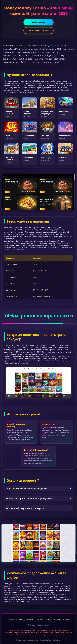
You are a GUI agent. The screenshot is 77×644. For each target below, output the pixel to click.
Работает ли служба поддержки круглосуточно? (38, 498)
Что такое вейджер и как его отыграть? (38, 508)
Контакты (31, 625)
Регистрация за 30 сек (39, 31)
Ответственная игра (43, 620)
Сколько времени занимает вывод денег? (38, 488)
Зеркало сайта (44, 625)
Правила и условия (62, 620)
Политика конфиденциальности (20, 620)
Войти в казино (38, 22)
